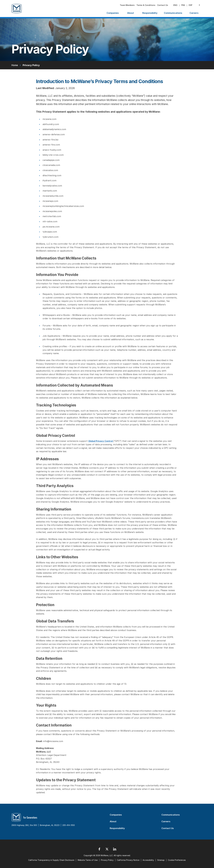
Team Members (127, 5)
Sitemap (161, 860)
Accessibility (148, 860)
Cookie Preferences (177, 860)
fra (183, 5)
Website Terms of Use (88, 860)
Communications (173, 13)
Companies (113, 13)
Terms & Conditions (146, 5)
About (131, 13)
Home (15, 65)
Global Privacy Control (101, 441)
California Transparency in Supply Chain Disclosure (51, 860)
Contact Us (163, 5)
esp (191, 5)
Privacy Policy (107, 860)
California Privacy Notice (128, 860)
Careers (194, 13)
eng (175, 5)
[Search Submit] (199, 5)
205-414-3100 (69, 825)
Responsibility (150, 13)
